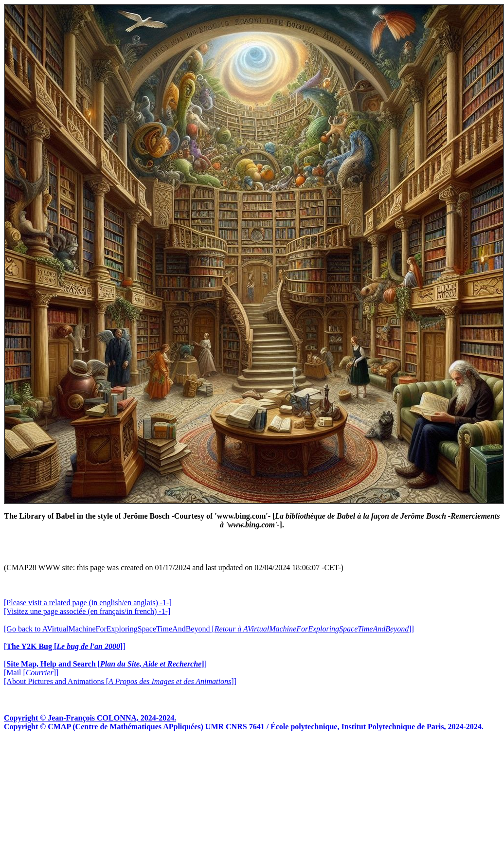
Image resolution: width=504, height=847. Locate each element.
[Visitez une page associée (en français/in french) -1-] (87, 611)
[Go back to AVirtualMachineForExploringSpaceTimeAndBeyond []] (209, 629)
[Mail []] (31, 673)
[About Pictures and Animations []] (120, 681)
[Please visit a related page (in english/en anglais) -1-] (88, 603)
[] (65, 646)
